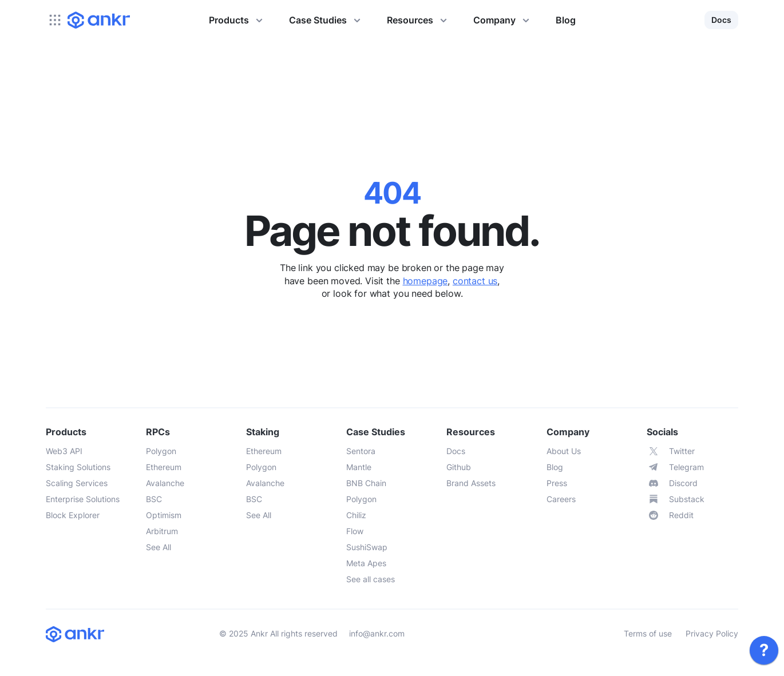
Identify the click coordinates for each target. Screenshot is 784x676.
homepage (425, 281)
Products (237, 20)
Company (503, 20)
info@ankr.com (377, 633)
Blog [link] (566, 20)
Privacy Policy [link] (712, 633)
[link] (764, 650)
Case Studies (326, 20)
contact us (475, 281)
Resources (419, 20)
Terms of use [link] (648, 633)
